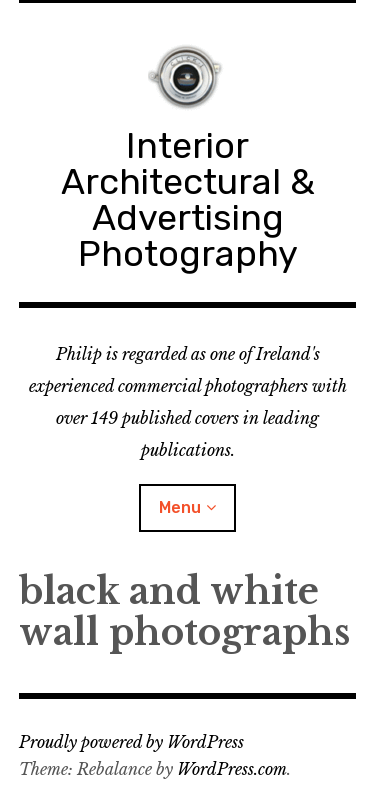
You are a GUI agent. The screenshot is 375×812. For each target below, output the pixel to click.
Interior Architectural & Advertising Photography (188, 199)
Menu (180, 507)
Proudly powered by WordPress (131, 742)
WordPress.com (232, 769)
